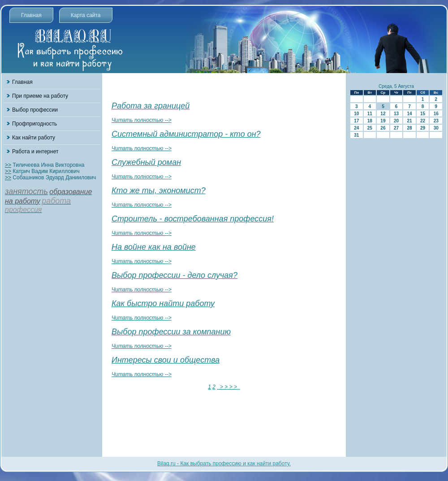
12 (383, 114)
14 (409, 114)
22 (423, 121)
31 (356, 135)
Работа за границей (151, 106)
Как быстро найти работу (163, 303)
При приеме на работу (40, 96)
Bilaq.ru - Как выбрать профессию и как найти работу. (224, 464)
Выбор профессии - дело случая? (174, 275)
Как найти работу (34, 138)
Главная (31, 15)
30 (436, 128)
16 (436, 114)
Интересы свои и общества (166, 360)
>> (8, 165)
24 (356, 128)
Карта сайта (86, 15)
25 (370, 128)
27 (396, 128)
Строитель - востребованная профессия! (193, 219)
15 (423, 114)
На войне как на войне (154, 247)
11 (370, 114)
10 (356, 114)
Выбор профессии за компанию (171, 332)
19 (383, 121)
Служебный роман (146, 162)
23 (436, 121)
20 (396, 121)
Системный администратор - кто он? (186, 134)
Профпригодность (34, 124)
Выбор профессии (35, 110)
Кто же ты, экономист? (159, 191)
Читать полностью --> (142, 120)
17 (356, 121)
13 (396, 114)
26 (383, 128)
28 (409, 128)
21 (409, 121)
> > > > (228, 387)
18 (370, 121)
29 (423, 128)
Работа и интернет (35, 152)
